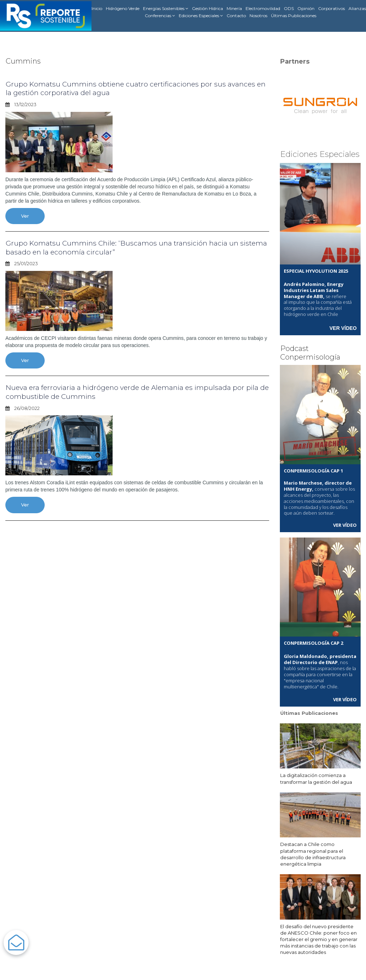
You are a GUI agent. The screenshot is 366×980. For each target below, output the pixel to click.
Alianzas (357, 8)
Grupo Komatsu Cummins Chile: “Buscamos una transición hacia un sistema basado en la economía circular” (125, 247)
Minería (234, 8)
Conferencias (160, 16)
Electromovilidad (263, 8)
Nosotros (258, 16)
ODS (289, 8)
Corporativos (332, 8)
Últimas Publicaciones (294, 16)
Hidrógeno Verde (123, 8)
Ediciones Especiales (201, 16)
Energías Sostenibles (166, 9)
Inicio (97, 8)
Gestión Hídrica (207, 8)
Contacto (236, 16)
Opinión (306, 8)
